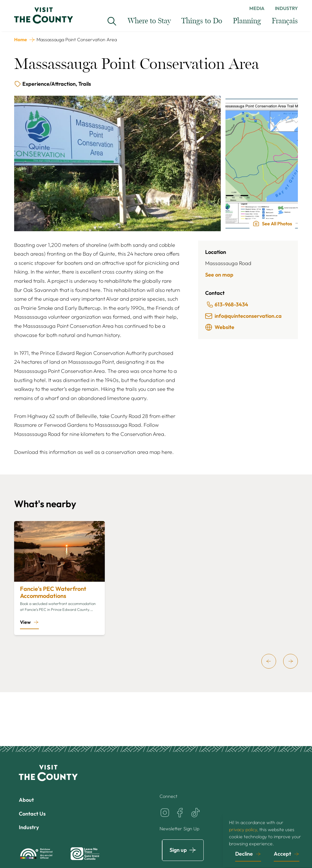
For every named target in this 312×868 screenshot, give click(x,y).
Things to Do (202, 21)
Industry (286, 8)
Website (220, 327)
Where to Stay (149, 21)
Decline (244, 854)
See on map (219, 275)
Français (285, 21)
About (26, 800)
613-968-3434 (227, 305)
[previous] (269, 661)
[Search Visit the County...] (112, 21)
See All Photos (272, 224)
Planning (247, 21)
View (25, 622)
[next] (291, 661)
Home (21, 39)
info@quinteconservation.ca (243, 316)
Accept (282, 854)
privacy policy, (244, 829)
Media (257, 8)
